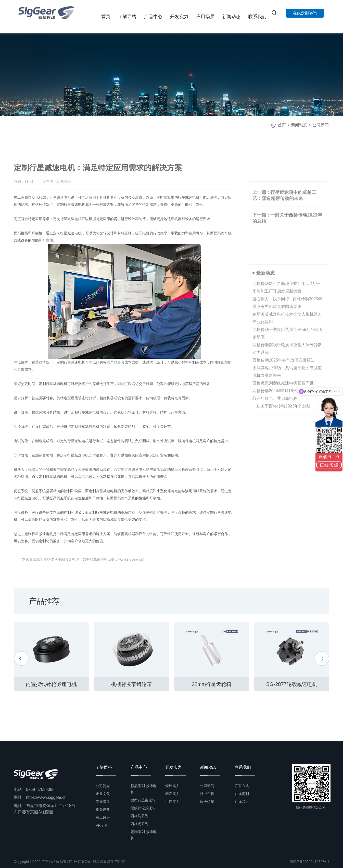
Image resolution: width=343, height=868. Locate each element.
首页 (106, 17)
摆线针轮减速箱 (143, 808)
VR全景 (102, 825)
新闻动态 (231, 17)
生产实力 (172, 802)
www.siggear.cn (131, 559)
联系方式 (242, 786)
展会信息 (207, 802)
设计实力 (172, 786)
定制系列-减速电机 (144, 835)
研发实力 (172, 794)
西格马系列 (139, 816)
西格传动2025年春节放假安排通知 (284, 467)
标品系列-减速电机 (144, 789)
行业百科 (207, 794)
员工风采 (103, 817)
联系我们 (257, 17)
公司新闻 (321, 125)
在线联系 (242, 802)
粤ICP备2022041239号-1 (310, 862)
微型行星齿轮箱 (143, 800)
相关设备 (103, 810)
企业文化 (103, 794)
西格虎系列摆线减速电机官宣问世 (283, 490)
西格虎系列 (139, 824)
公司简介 (103, 786)
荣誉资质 (103, 802)
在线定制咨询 (305, 13)
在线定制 (242, 794)
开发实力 (179, 17)
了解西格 (127, 17)
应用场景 (205, 17)
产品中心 (153, 17)
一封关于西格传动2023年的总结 (282, 513)
